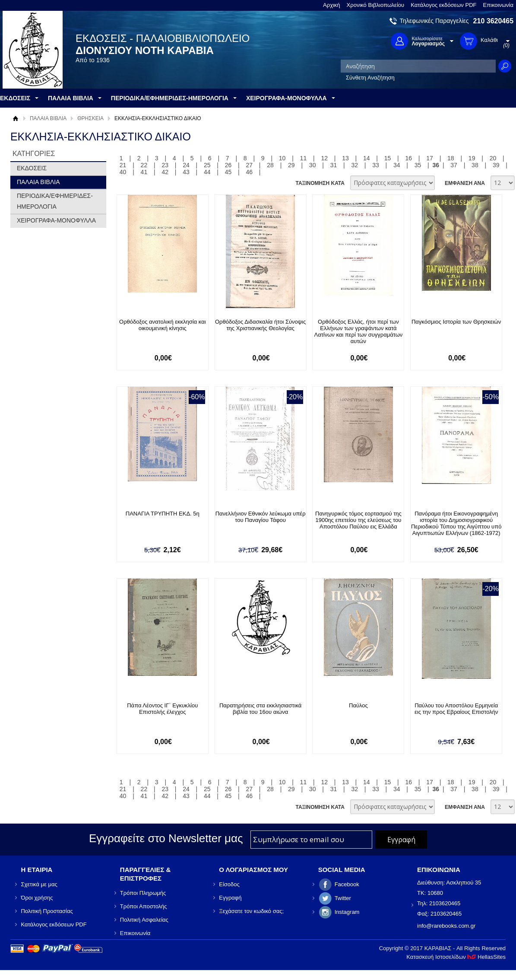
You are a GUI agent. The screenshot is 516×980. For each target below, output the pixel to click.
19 (472, 158)
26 (228, 165)
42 (165, 172)
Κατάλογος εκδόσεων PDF (443, 5)
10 (282, 158)
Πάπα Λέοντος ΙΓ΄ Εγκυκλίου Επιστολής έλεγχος (162, 709)
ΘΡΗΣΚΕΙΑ (90, 118)
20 (493, 158)
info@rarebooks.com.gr (446, 926)
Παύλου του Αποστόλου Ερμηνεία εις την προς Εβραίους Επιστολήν (456, 709)
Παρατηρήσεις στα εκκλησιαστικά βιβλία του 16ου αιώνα (260, 709)
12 (324, 158)
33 (376, 165)
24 (186, 165)
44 (207, 172)
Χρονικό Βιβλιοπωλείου (376, 5)
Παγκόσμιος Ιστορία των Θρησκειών (456, 322)
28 (270, 165)
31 (334, 165)
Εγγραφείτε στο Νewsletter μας (166, 838)
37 (454, 165)
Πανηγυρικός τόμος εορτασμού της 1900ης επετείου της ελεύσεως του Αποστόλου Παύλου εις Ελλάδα (358, 520)
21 (123, 165)
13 (345, 158)
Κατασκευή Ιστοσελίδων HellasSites (456, 957)
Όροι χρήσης (37, 898)
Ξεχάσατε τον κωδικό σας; (251, 911)
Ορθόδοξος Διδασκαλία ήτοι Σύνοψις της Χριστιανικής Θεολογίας (260, 325)
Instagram (347, 912)
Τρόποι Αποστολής (144, 906)
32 (355, 165)
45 (228, 172)
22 (144, 165)
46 (250, 172)
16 (409, 158)
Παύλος (358, 705)
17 (430, 158)
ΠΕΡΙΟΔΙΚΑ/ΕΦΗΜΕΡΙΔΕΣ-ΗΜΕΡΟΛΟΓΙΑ (55, 201)
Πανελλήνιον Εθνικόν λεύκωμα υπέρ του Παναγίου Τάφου (261, 517)
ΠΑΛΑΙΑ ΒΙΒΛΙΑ (48, 118)
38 (475, 165)
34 (397, 165)
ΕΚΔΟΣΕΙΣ (32, 168)
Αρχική (332, 5)
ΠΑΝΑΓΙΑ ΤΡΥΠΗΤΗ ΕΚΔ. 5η (163, 514)
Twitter (343, 898)
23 (165, 165)
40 (123, 172)
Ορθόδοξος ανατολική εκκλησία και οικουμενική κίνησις (163, 325)
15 (388, 158)
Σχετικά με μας (39, 884)
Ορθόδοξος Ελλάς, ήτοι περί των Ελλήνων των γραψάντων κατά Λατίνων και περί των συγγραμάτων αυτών (358, 331)
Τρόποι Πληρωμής (143, 893)
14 (367, 158)
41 (144, 172)
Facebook (347, 884)
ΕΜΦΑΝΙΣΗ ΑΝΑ (465, 183)
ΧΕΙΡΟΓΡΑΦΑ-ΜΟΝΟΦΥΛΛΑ (56, 220)
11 (304, 158)
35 (418, 165)
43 (186, 172)
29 (291, 165)
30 (313, 165)
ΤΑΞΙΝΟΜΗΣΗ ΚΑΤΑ (320, 183)
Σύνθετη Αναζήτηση (370, 78)
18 (451, 158)
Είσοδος (229, 884)
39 (496, 165)
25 (207, 165)
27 (250, 165)
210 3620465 (493, 21)
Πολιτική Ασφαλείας (144, 920)
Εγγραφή (230, 898)
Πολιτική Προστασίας (47, 911)
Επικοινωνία (498, 5)
